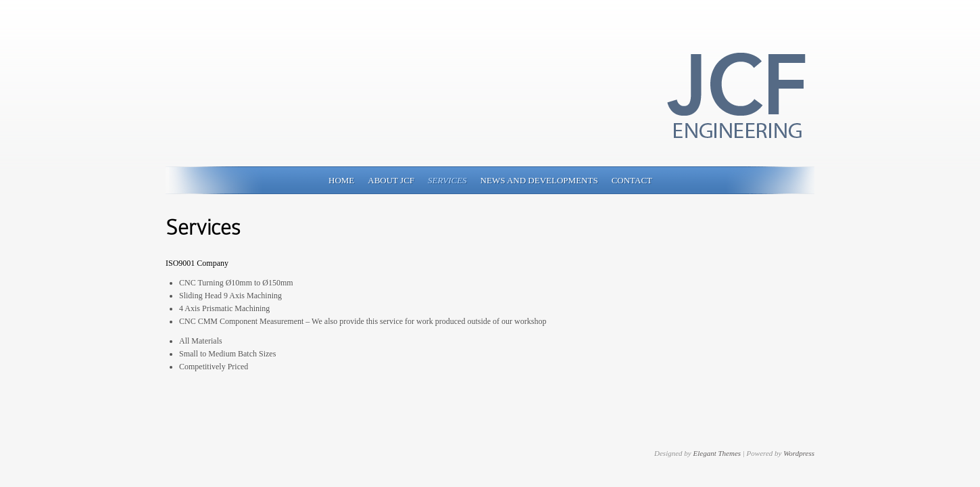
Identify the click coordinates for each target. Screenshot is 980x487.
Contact (632, 180)
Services (447, 180)
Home (341, 180)
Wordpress (799, 453)
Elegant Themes (717, 453)
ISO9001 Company (197, 263)
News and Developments (539, 180)
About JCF (391, 180)
